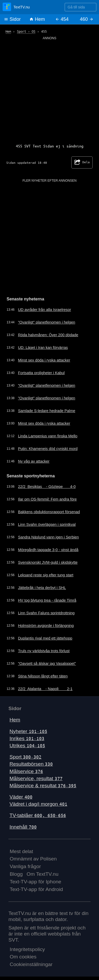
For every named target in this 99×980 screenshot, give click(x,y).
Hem (37, 19)
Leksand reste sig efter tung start (46, 575)
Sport (25, 757)
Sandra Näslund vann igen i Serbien (48, 537)
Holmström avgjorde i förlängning (46, 626)
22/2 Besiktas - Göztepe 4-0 (47, 487)
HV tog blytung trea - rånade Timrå (47, 600)
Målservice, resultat (36, 778)
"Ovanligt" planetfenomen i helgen (47, 322)
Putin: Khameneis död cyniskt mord (48, 449)
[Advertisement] (49, 90)
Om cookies (23, 957)
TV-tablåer (38, 815)
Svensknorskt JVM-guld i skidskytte (48, 562)
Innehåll (23, 827)
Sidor (12, 19)
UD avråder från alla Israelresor (44, 310)
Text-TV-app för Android (36, 889)
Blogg (16, 874)
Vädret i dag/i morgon (38, 804)
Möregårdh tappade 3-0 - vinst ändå (48, 550)
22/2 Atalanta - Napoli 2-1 (45, 689)
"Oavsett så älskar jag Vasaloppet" (47, 664)
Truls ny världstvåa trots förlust (44, 651)
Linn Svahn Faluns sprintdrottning (46, 613)
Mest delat (22, 851)
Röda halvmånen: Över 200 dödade (48, 335)
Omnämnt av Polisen (33, 859)
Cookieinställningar (31, 964)
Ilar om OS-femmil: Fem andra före (47, 499)
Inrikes (27, 738)
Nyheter (28, 731)
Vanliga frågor (25, 866)
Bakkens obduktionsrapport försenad (49, 512)
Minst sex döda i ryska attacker (44, 360)
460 (87, 19)
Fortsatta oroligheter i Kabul (41, 373)
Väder (21, 797)
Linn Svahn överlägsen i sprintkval (47, 524)
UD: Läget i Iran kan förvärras (43, 348)
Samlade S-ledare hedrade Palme (47, 411)
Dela (82, 162)
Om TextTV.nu (43, 874)
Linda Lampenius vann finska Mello (48, 436)
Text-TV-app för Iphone (36, 882)
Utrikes (27, 746)
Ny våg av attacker (34, 461)
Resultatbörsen (31, 764)
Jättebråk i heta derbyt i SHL (42, 588)
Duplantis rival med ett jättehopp (45, 638)
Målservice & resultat (43, 786)
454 (62, 19)
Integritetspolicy (27, 949)
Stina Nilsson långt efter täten (43, 676)
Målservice (26, 771)
